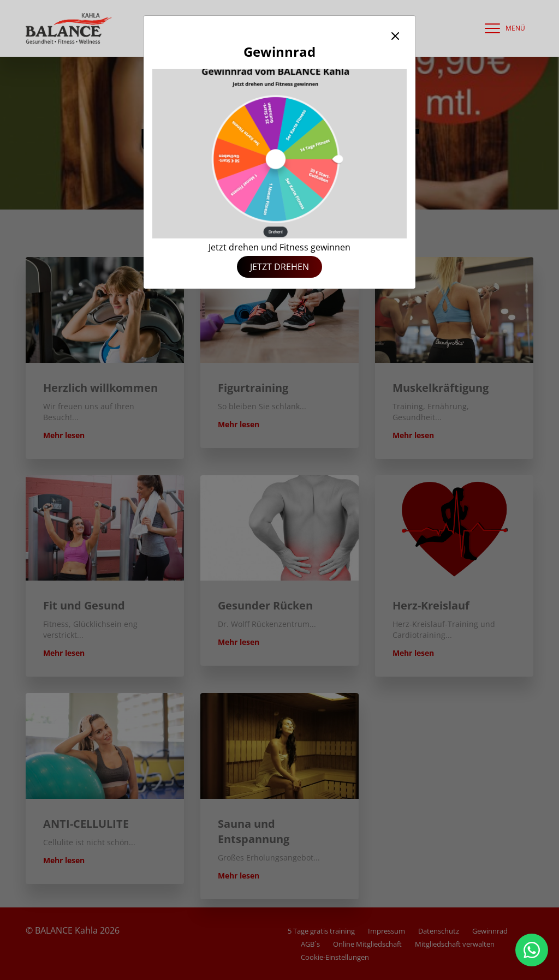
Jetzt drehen (279, 267)
